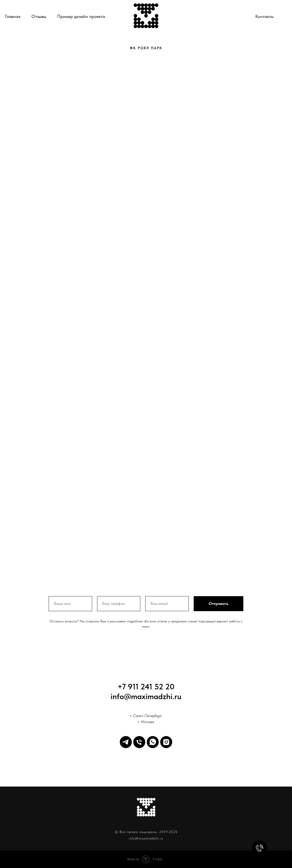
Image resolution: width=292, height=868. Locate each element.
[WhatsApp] (153, 742)
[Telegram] (126, 742)
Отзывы (39, 16)
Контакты (264, 16)
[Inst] (166, 742)
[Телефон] (283, 16)
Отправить (219, 604)
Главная (13, 16)
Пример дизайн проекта (81, 16)
